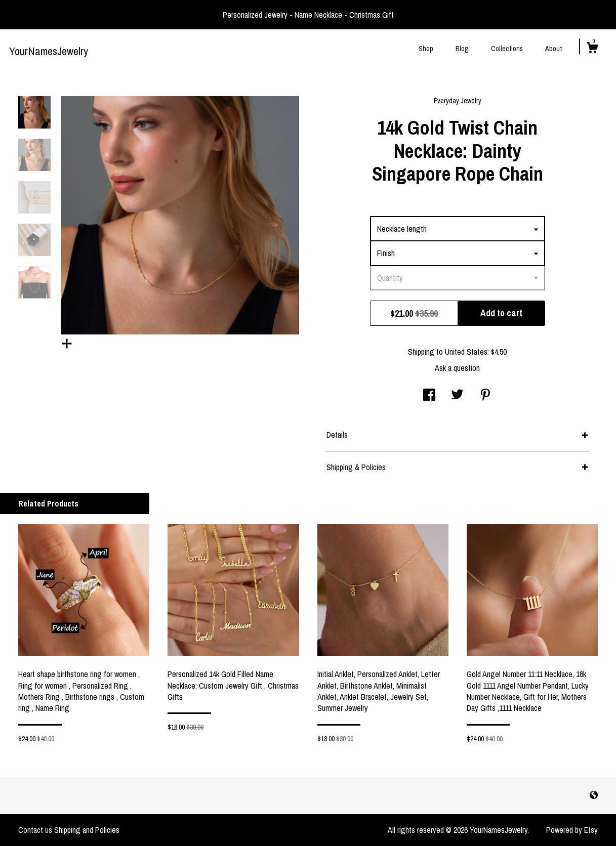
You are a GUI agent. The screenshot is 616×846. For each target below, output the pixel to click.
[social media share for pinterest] (485, 396)
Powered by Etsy (572, 830)
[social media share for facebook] (429, 396)
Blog (462, 49)
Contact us (35, 830)
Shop (426, 49)
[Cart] (592, 49)
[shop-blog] (594, 795)
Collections (507, 49)
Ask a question (457, 368)
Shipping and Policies (87, 830)
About (553, 49)
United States (466, 352)
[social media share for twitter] (457, 396)
